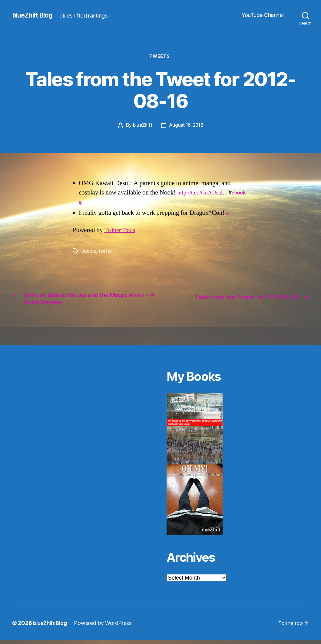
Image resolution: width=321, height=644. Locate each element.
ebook (90, 203)
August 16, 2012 (186, 126)
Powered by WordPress (106, 627)
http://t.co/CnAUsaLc (205, 193)
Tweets (160, 57)
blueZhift (141, 126)
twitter (107, 252)
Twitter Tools (121, 231)
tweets (89, 252)
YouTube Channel (263, 15)
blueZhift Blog (35, 15)
